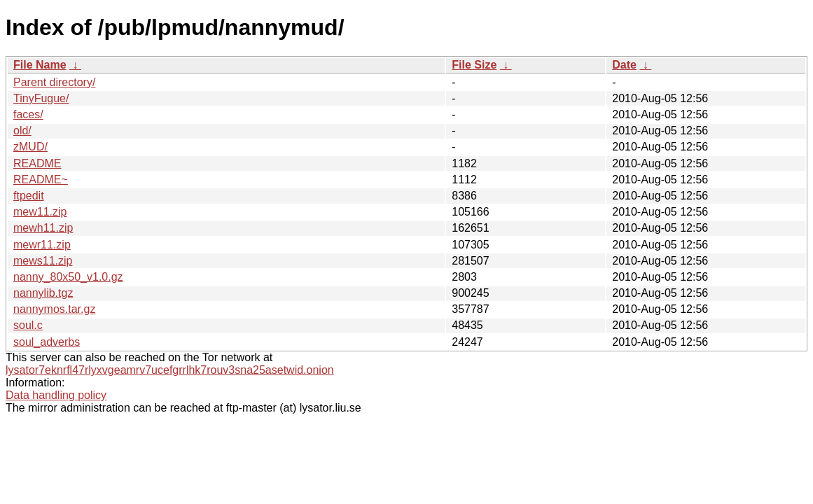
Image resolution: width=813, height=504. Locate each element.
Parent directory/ (54, 82)
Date (624, 65)
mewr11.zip (42, 245)
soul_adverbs (47, 342)
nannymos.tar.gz (54, 309)
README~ (41, 180)
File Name (40, 65)
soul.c (28, 325)
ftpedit (29, 196)
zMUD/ (30, 147)
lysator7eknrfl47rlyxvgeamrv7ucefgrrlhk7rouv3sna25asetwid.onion (170, 370)
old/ (22, 131)
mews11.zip (43, 261)
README (37, 163)
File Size (474, 65)
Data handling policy (56, 395)
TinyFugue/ (41, 98)
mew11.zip (40, 212)
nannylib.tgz (43, 293)
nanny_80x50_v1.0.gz (68, 277)
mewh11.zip (43, 228)
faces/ (28, 114)
